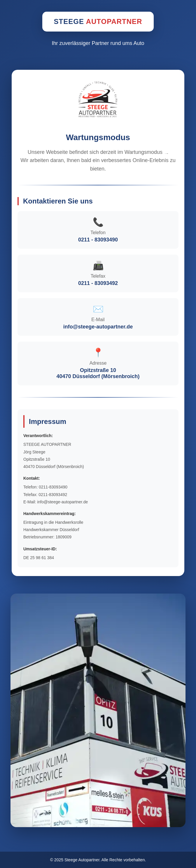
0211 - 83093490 (98, 240)
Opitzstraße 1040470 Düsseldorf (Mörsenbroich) (98, 373)
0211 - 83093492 (98, 283)
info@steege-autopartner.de (98, 327)
